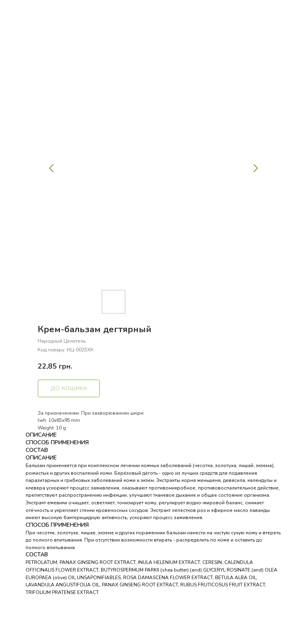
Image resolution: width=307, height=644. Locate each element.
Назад (21, 12)
